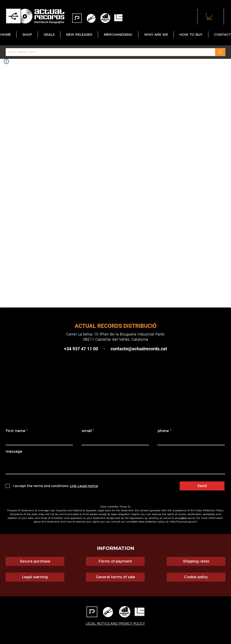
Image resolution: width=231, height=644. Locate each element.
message (14, 452)
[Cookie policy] (196, 577)
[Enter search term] (107, 52)
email (87, 431)
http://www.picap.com (183, 522)
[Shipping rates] (196, 561)
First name (16, 431)
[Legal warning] (35, 577)
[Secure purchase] (35, 561)
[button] (209, 17)
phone (163, 431)
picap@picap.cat (185, 518)
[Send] (202, 486)
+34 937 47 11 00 (81, 349)
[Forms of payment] (115, 561)
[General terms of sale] (115, 577)
